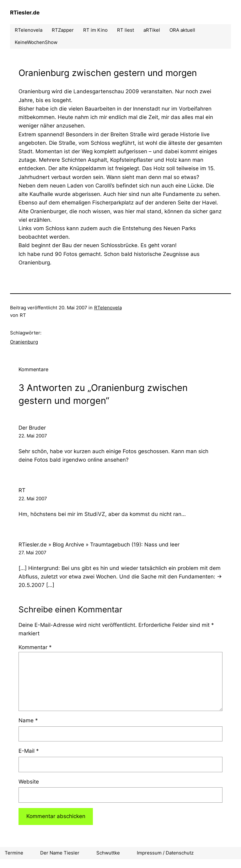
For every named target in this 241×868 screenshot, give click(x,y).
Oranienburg (24, 342)
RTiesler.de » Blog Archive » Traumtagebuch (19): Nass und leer (99, 545)
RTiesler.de (25, 13)
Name (28, 720)
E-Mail (29, 751)
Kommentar (35, 647)
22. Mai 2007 (33, 436)
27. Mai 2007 (32, 553)
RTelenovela (108, 308)
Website (29, 782)
